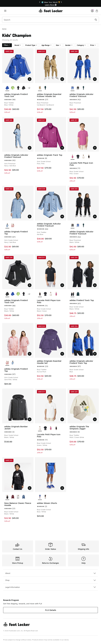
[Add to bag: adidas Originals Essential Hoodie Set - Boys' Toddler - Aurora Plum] (62, 354)
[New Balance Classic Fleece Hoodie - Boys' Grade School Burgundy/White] (13, 497)
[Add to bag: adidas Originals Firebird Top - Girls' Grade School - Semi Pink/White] (30, 354)
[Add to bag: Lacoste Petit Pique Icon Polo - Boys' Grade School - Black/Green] (62, 285)
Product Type (31, 45)
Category (81, 45)
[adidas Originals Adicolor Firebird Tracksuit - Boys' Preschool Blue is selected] (73, 88)
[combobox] (50, 20)
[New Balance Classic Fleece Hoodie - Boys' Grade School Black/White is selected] (7, 497)
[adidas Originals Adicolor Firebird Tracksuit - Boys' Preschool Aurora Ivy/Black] (83, 88)
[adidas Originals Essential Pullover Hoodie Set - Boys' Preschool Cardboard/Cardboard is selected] (40, 88)
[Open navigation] (5, 11)
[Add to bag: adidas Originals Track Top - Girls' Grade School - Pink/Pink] (62, 148)
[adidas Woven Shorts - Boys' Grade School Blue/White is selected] (40, 497)
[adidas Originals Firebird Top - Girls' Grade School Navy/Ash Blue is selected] (7, 225)
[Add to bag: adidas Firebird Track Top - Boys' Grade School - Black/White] (95, 285)
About (50, 573)
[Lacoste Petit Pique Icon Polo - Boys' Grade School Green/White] (83, 157)
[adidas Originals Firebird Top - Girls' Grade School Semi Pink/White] (13, 225)
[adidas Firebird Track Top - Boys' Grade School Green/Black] (78, 294)
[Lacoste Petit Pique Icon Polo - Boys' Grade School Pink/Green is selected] (73, 157)
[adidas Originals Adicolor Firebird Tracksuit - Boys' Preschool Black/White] (78, 88)
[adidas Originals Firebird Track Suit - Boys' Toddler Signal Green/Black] (13, 88)
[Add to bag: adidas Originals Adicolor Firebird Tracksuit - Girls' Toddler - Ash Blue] (62, 217)
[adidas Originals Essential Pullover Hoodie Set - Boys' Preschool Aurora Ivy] (45, 88)
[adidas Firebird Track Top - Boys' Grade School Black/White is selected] (73, 294)
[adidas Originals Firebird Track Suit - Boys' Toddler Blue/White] (13, 294)
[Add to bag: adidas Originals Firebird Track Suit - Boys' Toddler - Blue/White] (30, 79)
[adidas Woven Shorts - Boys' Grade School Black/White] (45, 497)
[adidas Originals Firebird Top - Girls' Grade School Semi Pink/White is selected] (7, 363)
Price (93, 45)
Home (4, 29)
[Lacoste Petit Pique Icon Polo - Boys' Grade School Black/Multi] (78, 157)
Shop (50, 580)
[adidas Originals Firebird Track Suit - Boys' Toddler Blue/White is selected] (7, 88)
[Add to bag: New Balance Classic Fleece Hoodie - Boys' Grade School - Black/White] (30, 488)
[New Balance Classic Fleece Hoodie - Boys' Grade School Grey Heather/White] (18, 497)
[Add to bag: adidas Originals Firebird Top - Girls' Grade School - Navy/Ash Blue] (30, 217)
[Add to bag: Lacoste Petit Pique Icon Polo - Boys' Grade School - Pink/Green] (95, 148)
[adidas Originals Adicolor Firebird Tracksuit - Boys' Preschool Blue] (78, 225)
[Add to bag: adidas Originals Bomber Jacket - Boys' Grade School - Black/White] (30, 419)
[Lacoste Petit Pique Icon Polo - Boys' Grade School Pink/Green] (56, 294)
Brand (18, 45)
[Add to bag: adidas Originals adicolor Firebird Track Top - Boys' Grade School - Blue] (95, 354)
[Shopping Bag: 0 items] (97, 11)
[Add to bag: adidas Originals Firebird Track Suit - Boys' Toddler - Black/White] (30, 285)
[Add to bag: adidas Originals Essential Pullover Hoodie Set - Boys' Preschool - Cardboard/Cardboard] (62, 79)
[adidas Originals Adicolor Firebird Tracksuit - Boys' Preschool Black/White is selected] (73, 225)
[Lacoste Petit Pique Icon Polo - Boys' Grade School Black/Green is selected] (40, 294)
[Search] (50, 20)
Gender (69, 45)
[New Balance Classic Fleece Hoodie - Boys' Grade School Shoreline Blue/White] (24, 497)
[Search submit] (96, 20)
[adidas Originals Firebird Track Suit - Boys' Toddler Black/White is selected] (7, 294)
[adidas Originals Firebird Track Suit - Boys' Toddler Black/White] (24, 88)
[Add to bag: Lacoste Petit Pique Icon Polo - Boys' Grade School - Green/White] (62, 419)
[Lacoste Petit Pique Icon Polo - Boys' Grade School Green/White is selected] (40, 428)
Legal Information (50, 587)
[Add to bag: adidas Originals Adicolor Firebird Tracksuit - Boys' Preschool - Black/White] (95, 217)
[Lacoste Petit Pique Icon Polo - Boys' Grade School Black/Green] (89, 157)
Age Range (46, 45)
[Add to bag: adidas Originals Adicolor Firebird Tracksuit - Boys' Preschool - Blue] (95, 79)
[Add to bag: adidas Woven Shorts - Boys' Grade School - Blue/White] (62, 488)
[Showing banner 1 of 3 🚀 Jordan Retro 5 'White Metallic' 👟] (50, 3)
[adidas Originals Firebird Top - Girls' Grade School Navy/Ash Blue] (13, 363)
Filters (7, 45)
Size (58, 45)
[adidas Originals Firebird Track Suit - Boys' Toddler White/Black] (18, 88)
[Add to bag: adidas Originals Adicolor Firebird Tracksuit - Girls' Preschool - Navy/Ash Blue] (30, 148)
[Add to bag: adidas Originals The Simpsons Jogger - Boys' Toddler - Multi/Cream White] (95, 419)
